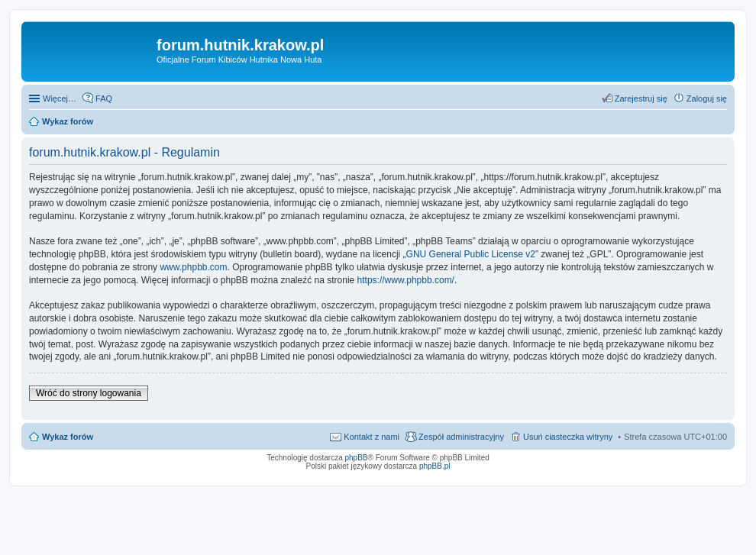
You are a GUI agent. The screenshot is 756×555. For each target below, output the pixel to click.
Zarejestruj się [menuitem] (641, 98)
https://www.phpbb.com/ (406, 280)
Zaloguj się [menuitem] (707, 98)
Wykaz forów (68, 437)
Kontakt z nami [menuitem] (372, 437)
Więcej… (60, 98)
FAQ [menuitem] (104, 98)
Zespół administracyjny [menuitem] (461, 437)
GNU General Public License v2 (471, 254)
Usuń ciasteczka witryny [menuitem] (568, 437)
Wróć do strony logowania (89, 393)
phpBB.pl (435, 466)
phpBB (357, 458)
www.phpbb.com (193, 267)
